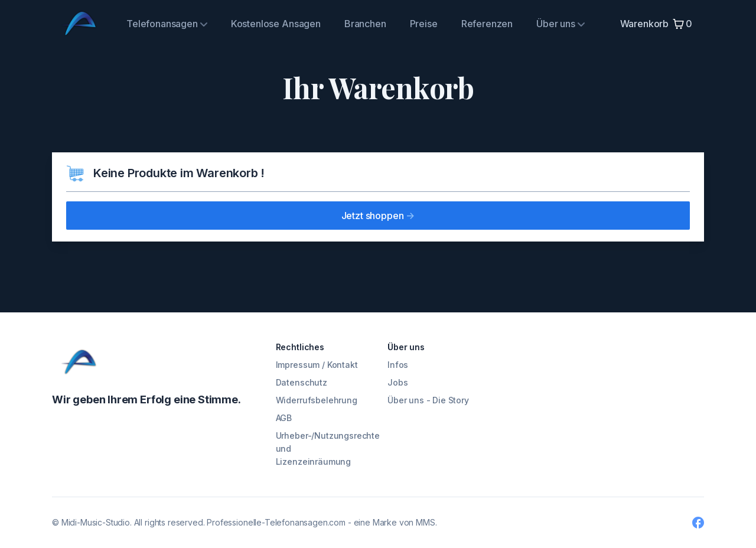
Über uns (561, 24)
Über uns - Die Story (428, 400)
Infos (398, 365)
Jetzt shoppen (378, 216)
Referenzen (487, 24)
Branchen (365, 24)
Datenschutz (302, 382)
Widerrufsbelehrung (317, 400)
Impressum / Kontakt (317, 365)
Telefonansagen (167, 24)
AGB (284, 418)
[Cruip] (79, 362)
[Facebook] (698, 523)
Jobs (397, 382)
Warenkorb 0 (656, 24)
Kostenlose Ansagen (276, 24)
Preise (424, 24)
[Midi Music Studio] (79, 24)
